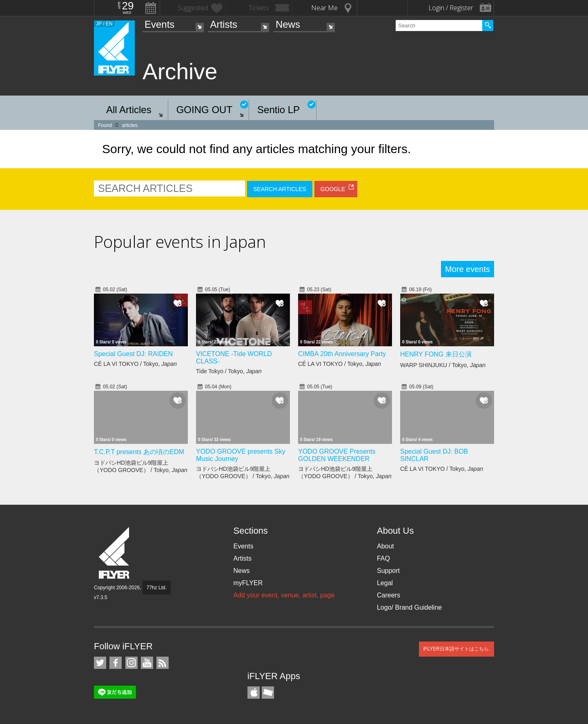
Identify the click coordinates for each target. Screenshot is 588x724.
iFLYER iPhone (254, 693)
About (385, 546)
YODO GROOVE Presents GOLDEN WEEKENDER (337, 455)
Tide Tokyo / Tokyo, (229, 371)
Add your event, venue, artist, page (284, 595)
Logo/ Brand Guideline (409, 607)
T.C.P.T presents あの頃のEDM (139, 452)
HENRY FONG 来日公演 (436, 354)
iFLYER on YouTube (147, 663)
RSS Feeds (163, 663)
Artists (224, 24)
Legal (385, 583)
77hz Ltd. (157, 588)
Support (388, 571)
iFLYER (115, 553)
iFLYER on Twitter (100, 663)
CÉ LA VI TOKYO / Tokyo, (135, 364)
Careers (389, 595)
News (288, 24)
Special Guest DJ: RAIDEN (133, 354)
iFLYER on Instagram (131, 663)
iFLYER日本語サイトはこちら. (457, 649)
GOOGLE (333, 189)
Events (159, 24)
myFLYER (248, 583)
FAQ (383, 558)
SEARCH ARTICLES (280, 189)
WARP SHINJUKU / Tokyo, (443, 365)
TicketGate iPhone (268, 693)
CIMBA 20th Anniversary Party (342, 354)
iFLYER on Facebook (116, 663)
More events (468, 269)
